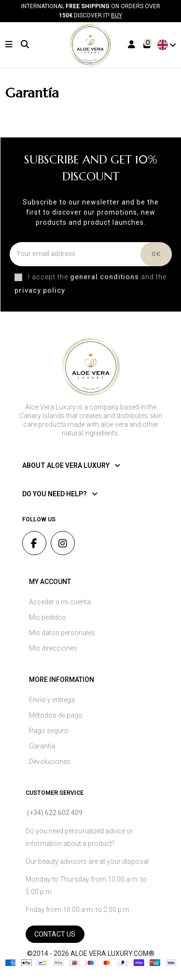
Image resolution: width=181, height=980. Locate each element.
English (167, 45)
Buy (117, 15)
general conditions (104, 277)
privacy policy (40, 290)
